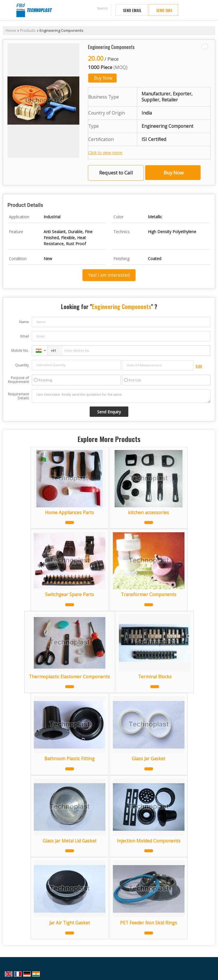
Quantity (22, 365)
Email (25, 336)
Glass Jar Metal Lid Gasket (70, 841)
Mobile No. (20, 350)
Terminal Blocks (155, 677)
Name (24, 322)
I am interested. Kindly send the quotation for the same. (121, 396)
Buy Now (103, 78)
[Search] (103, 9)
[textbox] (158, 365)
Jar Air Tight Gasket (70, 923)
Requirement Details (18, 396)
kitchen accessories (149, 513)
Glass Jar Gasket (149, 759)
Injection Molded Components (149, 841)
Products (28, 31)
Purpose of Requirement (18, 380)
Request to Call (116, 173)
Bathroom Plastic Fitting (69, 759)
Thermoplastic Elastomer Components (69, 677)
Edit (199, 366)
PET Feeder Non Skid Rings (149, 923)
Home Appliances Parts (69, 513)
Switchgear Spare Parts (69, 595)
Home (11, 31)
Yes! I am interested (109, 275)
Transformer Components (149, 595)
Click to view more (105, 153)
